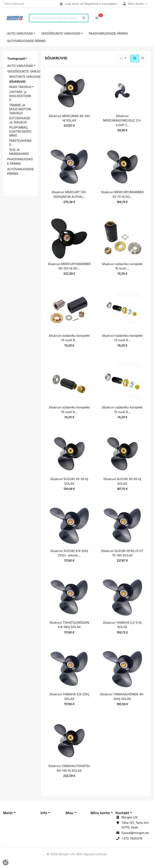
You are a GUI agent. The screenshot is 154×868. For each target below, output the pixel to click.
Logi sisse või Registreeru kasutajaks (89, 4)
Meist (8, 813)
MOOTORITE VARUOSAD (25, 77)
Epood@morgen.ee (135, 833)
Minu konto (134, 4)
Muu (69, 813)
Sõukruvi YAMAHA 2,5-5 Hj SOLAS (122, 625)
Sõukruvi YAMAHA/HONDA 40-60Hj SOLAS (122, 697)
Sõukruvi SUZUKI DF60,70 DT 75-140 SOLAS (122, 553)
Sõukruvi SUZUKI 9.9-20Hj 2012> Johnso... (69, 553)
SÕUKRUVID (17, 82)
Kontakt (122, 813)
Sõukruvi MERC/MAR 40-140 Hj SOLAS (69, 118)
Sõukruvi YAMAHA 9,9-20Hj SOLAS (69, 697)
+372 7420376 (132, 838)
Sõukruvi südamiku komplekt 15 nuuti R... (69, 410)
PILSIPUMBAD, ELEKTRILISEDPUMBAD (20, 132)
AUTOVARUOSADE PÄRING (26, 41)
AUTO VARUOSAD (20, 33)
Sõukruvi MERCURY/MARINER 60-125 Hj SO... (69, 266)
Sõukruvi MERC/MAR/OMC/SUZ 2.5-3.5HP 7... (122, 120)
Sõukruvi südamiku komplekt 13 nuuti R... (69, 338)
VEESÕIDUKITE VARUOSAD (61, 33)
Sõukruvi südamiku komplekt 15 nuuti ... (122, 266)
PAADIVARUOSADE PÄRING (108, 33)
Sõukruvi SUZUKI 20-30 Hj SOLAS (69, 481)
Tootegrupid (16, 59)
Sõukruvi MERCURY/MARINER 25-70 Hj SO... (122, 194)
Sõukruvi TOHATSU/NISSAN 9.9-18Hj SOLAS (69, 625)
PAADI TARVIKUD (20, 87)
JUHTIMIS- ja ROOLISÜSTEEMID (20, 96)
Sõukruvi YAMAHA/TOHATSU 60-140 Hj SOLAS (69, 768)
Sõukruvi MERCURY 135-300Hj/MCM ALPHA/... (69, 194)
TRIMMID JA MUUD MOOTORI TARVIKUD (20, 109)
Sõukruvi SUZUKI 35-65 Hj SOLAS (122, 481)
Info (44, 813)
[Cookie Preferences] (6, 862)
